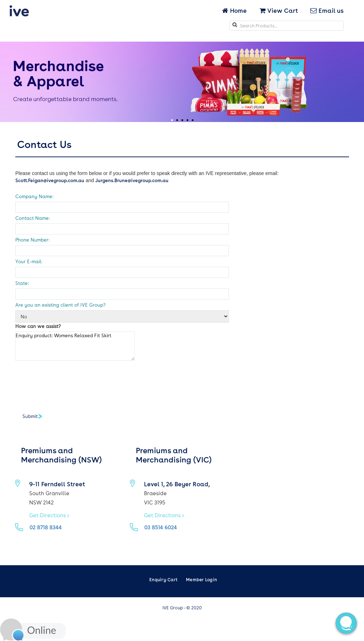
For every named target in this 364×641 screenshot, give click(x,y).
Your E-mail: (29, 261)
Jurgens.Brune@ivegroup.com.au (132, 180)
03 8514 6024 (161, 527)
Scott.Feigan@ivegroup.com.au (50, 180)
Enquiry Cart (163, 579)
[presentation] (69, 383)
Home (235, 10)
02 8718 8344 (46, 527)
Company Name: (34, 196)
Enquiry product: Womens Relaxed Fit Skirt (75, 346)
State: (22, 283)
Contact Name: (33, 218)
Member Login (201, 579)
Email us (327, 10)
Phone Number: (32, 240)
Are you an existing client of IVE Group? (60, 305)
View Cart (279, 10)
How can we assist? (38, 326)
